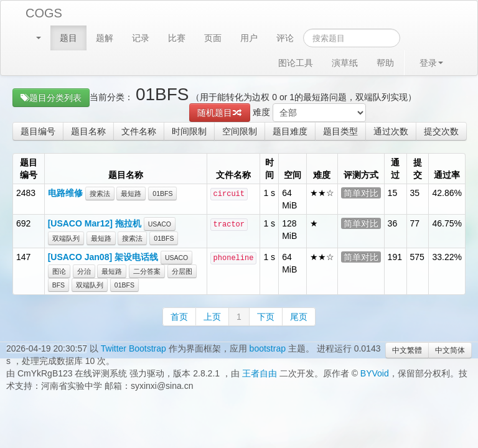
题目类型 (340, 131)
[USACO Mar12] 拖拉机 (95, 223)
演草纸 (345, 63)
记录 (141, 38)
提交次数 (441, 131)
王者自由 (260, 373)
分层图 (182, 271)
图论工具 (296, 63)
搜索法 (100, 194)
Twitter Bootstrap (134, 348)
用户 (249, 38)
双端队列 (66, 238)
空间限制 (240, 131)
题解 (105, 38)
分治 (84, 271)
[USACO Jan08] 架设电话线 (103, 257)
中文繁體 (407, 350)
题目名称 (88, 131)
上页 (212, 317)
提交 (418, 169)
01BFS (162, 194)
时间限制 (189, 131)
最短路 (131, 194)
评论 (285, 38)
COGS (44, 13)
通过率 (447, 175)
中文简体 (450, 350)
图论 (59, 271)
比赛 (177, 38)
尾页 (299, 317)
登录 (431, 63)
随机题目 (220, 113)
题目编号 (38, 131)
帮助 (385, 63)
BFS (59, 285)
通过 (395, 169)
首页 (179, 317)
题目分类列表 (51, 98)
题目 (68, 38)
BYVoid (375, 373)
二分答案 (147, 271)
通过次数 (391, 131)
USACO (160, 224)
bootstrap (268, 348)
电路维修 (65, 193)
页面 (213, 38)
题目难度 (290, 131)
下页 (266, 317)
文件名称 (139, 131)
